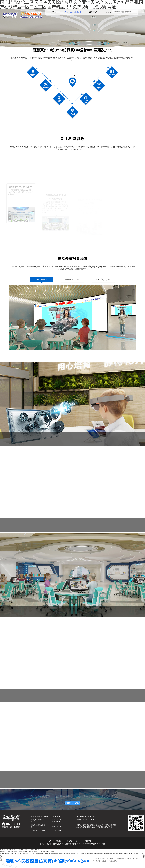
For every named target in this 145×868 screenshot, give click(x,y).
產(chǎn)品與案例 (73, 12)
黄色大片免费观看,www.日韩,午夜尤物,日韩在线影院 (81, 854)
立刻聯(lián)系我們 (73, 803)
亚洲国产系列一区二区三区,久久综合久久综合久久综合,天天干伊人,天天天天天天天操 (31, 854)
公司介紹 (110, 12)
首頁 (54, 12)
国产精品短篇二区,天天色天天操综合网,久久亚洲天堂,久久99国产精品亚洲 (27, 852)
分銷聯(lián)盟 (72, 841)
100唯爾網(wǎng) (89, 841)
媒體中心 (93, 12)
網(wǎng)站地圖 (55, 841)
